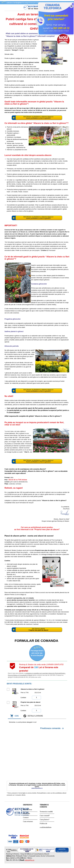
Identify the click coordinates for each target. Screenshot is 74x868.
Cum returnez (28, 822)
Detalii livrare (33, 716)
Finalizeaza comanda (52, 728)
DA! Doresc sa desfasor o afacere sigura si (38, 117)
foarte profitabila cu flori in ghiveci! (38, 118)
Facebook (27, 814)
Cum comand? (45, 816)
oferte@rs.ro (30, 860)
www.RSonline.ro (37, 788)
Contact (26, 818)
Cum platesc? (45, 820)
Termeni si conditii (46, 812)
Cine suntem (27, 810)
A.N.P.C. (14, 850)
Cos (14, 716)
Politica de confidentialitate (46, 826)
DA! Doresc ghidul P (37, 629)
